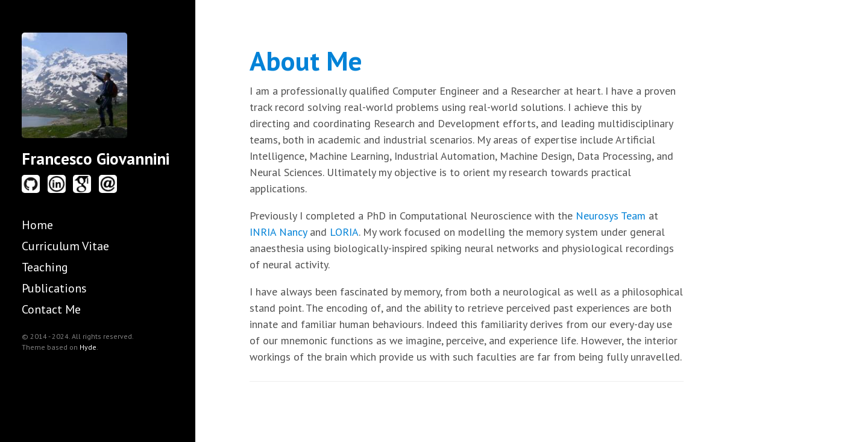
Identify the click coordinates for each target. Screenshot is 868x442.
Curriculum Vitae (65, 246)
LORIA (344, 232)
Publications (54, 288)
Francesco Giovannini (96, 159)
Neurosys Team (611, 216)
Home (37, 225)
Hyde (88, 347)
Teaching (45, 267)
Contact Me (51, 309)
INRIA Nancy (278, 232)
